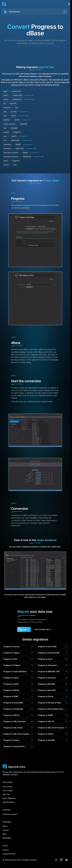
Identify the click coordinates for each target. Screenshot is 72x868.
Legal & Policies (9, 854)
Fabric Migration (9, 798)
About (5, 826)
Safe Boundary (9, 802)
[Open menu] (69, 4)
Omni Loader (8, 791)
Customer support (10, 814)
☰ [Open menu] (65, 12)
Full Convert (14, 12)
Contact (6, 830)
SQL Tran (6, 794)
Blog (4, 834)
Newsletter (7, 838)
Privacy (6, 850)
